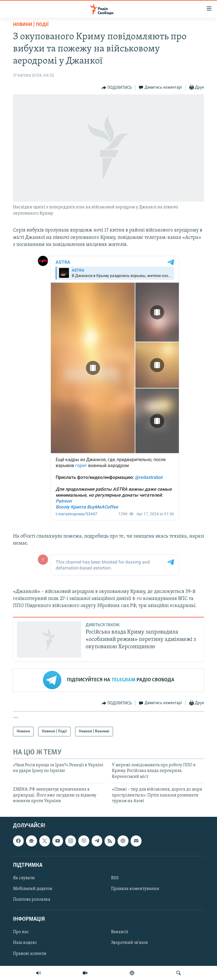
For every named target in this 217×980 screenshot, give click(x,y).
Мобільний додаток (33, 889)
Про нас (21, 932)
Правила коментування (135, 889)
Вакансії (120, 932)
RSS (115, 878)
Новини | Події (31, 25)
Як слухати (24, 878)
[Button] (117, 88)
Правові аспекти (30, 954)
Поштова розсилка (32, 900)
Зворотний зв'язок (130, 943)
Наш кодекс (25, 943)
